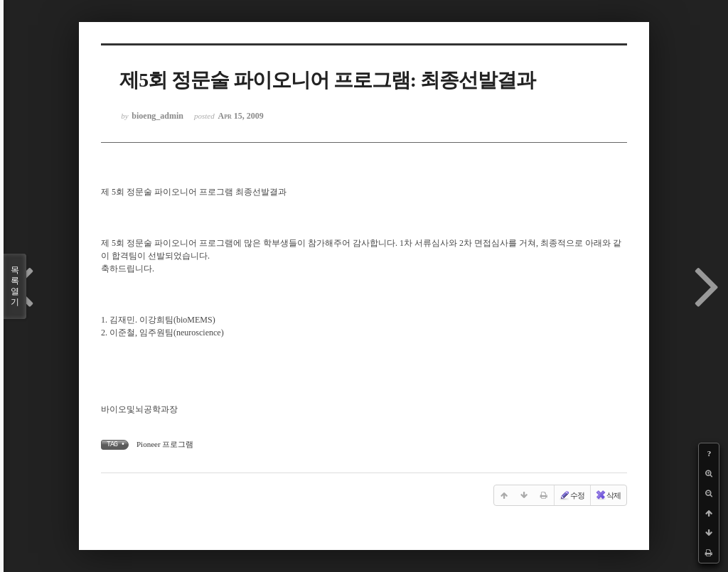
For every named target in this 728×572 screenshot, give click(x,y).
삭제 (608, 495)
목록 (15, 286)
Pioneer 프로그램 (165, 444)
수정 (572, 495)
